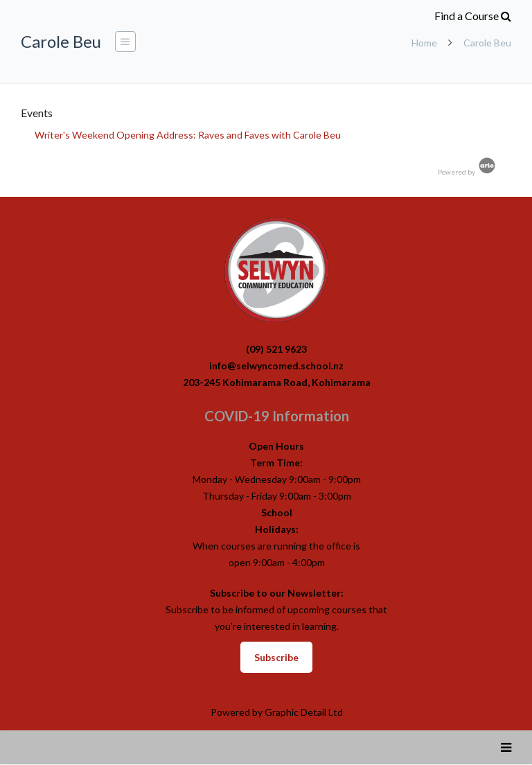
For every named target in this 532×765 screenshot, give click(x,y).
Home (424, 43)
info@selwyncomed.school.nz (276, 366)
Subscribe (276, 657)
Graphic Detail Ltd (304, 712)
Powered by (468, 172)
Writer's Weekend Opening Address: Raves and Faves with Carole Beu (188, 135)
